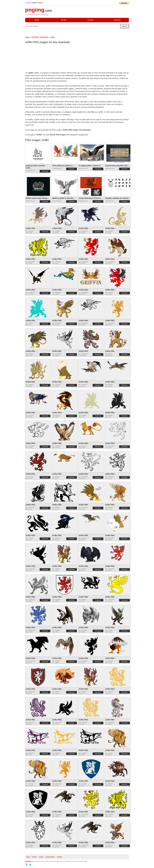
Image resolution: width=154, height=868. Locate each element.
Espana (40, 3)
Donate (64, 20)
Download (45, 171)
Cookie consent (50, 857)
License (90, 20)
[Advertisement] (42, 58)
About (37, 20)
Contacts (117, 20)
